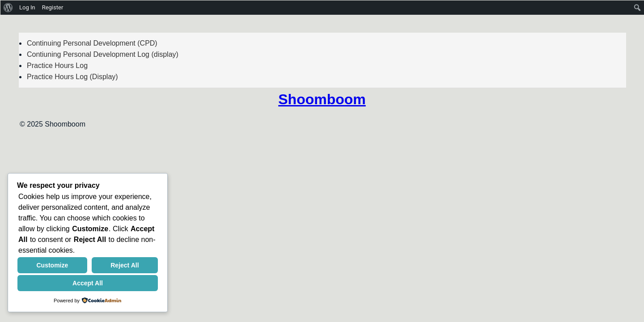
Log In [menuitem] (27, 7)
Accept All (88, 283)
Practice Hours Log (57, 66)
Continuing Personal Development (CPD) (92, 43)
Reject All (125, 265)
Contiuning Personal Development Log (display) (103, 54)
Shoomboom (322, 99)
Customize (52, 265)
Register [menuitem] (53, 7)
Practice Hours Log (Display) (72, 77)
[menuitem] (8, 8)
